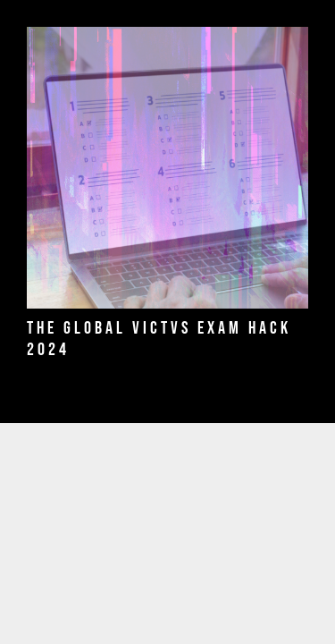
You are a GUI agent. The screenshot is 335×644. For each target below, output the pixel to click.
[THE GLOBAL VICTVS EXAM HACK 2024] (167, 168)
